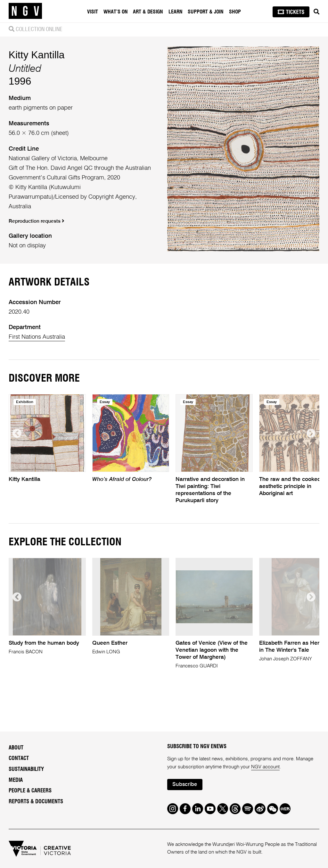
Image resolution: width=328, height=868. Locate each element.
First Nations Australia (37, 337)
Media (16, 780)
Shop (235, 12)
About (16, 748)
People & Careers (30, 791)
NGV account (265, 767)
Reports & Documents (36, 802)
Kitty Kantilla (37, 55)
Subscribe (185, 785)
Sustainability (26, 769)
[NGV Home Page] (25, 11)
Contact (19, 758)
